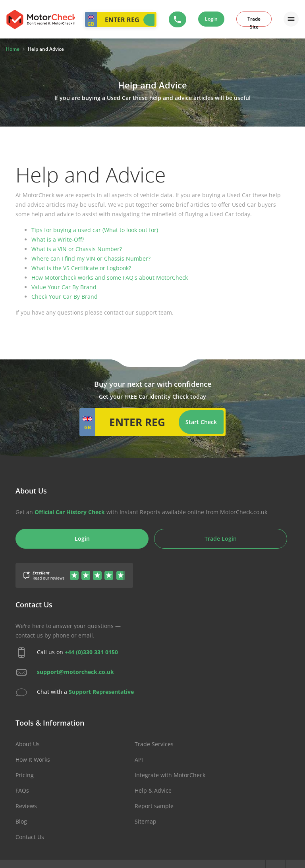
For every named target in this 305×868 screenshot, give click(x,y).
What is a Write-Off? (58, 239)
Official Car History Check (70, 512)
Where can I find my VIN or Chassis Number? (91, 258)
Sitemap (146, 821)
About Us (28, 744)
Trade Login (221, 539)
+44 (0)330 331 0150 (91, 652)
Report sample (154, 806)
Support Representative (101, 692)
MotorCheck (41, 19)
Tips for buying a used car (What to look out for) (95, 230)
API (139, 759)
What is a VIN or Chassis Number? (77, 249)
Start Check (149, 20)
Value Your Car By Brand (64, 287)
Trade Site (254, 21)
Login (211, 19)
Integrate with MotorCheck (170, 775)
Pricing (25, 775)
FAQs (22, 790)
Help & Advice (153, 790)
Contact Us (30, 837)
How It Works (33, 759)
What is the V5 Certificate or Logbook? (81, 268)
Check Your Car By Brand (65, 297)
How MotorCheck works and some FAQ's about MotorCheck (110, 277)
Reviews (26, 806)
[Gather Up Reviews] (74, 571)
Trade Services (154, 744)
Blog (21, 821)
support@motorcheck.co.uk (75, 672)
